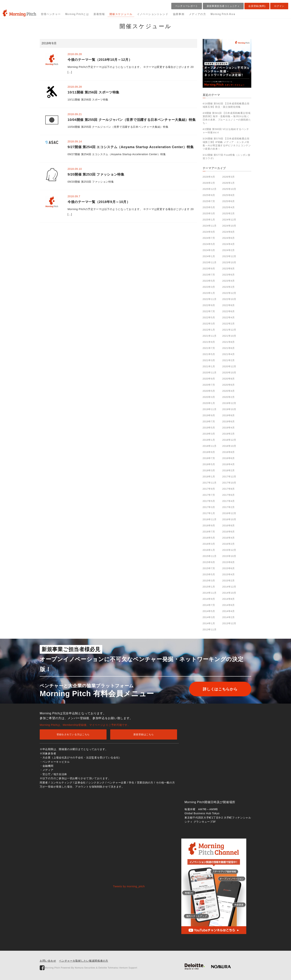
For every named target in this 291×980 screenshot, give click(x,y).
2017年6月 (229, 495)
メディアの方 (197, 14)
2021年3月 (209, 360)
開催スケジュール (121, 14)
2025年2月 (229, 213)
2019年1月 (209, 440)
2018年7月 (209, 458)
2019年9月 (209, 415)
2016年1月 (209, 550)
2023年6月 (229, 275)
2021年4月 (229, 354)
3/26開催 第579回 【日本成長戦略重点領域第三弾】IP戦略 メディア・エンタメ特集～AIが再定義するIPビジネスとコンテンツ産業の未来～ (227, 144)
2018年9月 (209, 452)
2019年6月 (229, 421)
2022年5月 (209, 317)
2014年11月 (210, 593)
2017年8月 (229, 489)
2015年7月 (209, 568)
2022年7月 (209, 311)
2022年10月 (229, 299)
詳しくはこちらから (219, 689)
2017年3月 (209, 507)
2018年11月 (210, 446)
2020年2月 (229, 397)
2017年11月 (210, 483)
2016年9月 (209, 526)
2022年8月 (229, 305)
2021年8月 (229, 342)
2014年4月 (229, 611)
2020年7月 (209, 385)
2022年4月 (229, 317)
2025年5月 (209, 207)
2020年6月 (229, 385)
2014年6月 (229, 605)
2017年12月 (229, 477)
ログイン (279, 6)
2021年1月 (209, 366)
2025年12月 (210, 189)
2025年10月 (229, 189)
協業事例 (179, 14)
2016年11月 (210, 519)
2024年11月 (210, 226)
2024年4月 (229, 244)
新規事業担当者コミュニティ (223, 6)
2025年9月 (209, 195)
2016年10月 (229, 519)
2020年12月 (229, 366)
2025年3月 (209, 213)
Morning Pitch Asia (223, 14)
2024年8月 (229, 232)
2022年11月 (210, 299)
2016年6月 (229, 532)
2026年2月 (209, 183)
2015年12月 (229, 550)
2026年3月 (229, 177)
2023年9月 (209, 269)
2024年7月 (209, 238)
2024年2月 (229, 250)
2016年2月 (229, 544)
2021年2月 (229, 360)
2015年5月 (209, 574)
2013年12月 (229, 623)
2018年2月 (229, 470)
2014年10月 (229, 593)
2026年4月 (209, 177)
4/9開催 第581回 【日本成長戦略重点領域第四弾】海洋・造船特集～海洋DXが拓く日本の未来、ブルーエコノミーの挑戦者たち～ (227, 118)
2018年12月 (229, 440)
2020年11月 (210, 373)
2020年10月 (229, 373)
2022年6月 (229, 311)
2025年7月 (209, 201)
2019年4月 (229, 428)
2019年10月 (229, 409)
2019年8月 (229, 415)
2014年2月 (229, 617)
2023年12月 (229, 256)
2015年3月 (209, 581)
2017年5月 (209, 501)
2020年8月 (229, 379)
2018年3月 (209, 470)
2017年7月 (209, 495)
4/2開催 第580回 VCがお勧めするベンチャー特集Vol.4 (226, 131)
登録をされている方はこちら (73, 734)
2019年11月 (210, 409)
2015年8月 (229, 562)
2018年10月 (229, 446)
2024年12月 (229, 220)
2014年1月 (209, 623)
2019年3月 (209, 434)
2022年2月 (229, 324)
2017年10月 (229, 483)
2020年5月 (209, 391)
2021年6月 (229, 348)
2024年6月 (229, 238)
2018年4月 (229, 464)
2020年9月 (209, 379)
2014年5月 (209, 611)
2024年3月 (209, 250)
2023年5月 (209, 281)
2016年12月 (229, 513)
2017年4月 (229, 501)
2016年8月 (229, 526)
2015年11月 (210, 556)
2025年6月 (229, 201)
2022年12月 (229, 293)
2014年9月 (209, 599)
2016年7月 (209, 532)
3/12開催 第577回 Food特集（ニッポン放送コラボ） (227, 157)
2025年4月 (229, 207)
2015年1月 (209, 587)
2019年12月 (229, 403)
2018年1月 (209, 477)
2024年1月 (209, 256)
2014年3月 (209, 617)
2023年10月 (229, 262)
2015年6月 (229, 568)
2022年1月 (209, 330)
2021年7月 (209, 348)
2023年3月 (209, 287)
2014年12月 (229, 587)
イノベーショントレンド (153, 14)
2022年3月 (209, 324)
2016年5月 (209, 538)
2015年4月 (229, 574)
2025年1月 (209, 220)
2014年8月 (229, 599)
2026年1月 (229, 183)
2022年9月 (209, 305)
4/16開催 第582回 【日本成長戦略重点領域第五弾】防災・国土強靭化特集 (226, 105)
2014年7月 (209, 605)
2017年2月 (229, 507)
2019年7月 (209, 421)
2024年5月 (209, 244)
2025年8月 (229, 195)
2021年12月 (229, 330)
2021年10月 (229, 336)
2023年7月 (209, 275)
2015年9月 (209, 562)
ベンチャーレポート (187, 6)
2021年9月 (209, 342)
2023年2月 (229, 287)
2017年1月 (209, 513)
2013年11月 (210, 630)
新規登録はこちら (144, 734)
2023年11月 (210, 262)
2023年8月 (229, 269)
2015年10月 (229, 556)
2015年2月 (229, 581)
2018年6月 (229, 458)
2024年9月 (209, 232)
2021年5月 (209, 354)
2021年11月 (210, 336)
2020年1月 (209, 403)
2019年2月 (229, 434)
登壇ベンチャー (51, 14)
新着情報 (99, 14)
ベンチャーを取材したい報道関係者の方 (84, 961)
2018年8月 (229, 452)
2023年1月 (209, 293)
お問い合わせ (48, 961)
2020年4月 (229, 391)
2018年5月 (209, 464)
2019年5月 (209, 428)
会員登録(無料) (257, 6)
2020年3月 (209, 397)
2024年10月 (229, 226)
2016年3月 (209, 544)
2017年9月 (209, 489)
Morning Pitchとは (77, 14)
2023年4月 (229, 281)
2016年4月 (229, 538)
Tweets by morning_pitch (129, 886)
